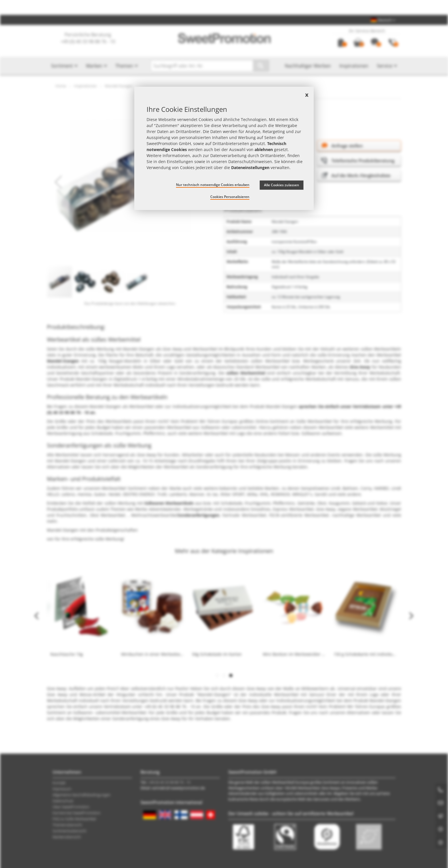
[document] (224, 148)
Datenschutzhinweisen (250, 161)
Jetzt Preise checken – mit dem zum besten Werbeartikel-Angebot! (224, 7)
